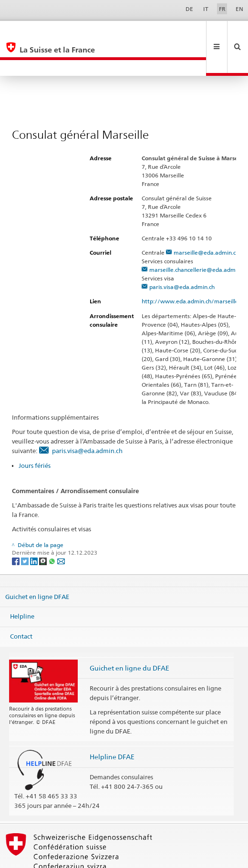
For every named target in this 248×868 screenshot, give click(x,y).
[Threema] (44, 529)
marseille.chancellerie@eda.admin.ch (198, 238)
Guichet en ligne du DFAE (129, 636)
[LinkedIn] (35, 529)
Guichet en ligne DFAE (37, 564)
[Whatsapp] (53, 529)
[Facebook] (16, 529)
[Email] (61, 529)
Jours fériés (35, 434)
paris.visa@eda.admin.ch (182, 255)
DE (189, 9)
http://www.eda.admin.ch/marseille (194, 269)
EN (239, 9)
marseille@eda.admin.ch (206, 221)
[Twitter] (26, 529)
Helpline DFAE (112, 725)
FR (222, 9)
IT (206, 9)
